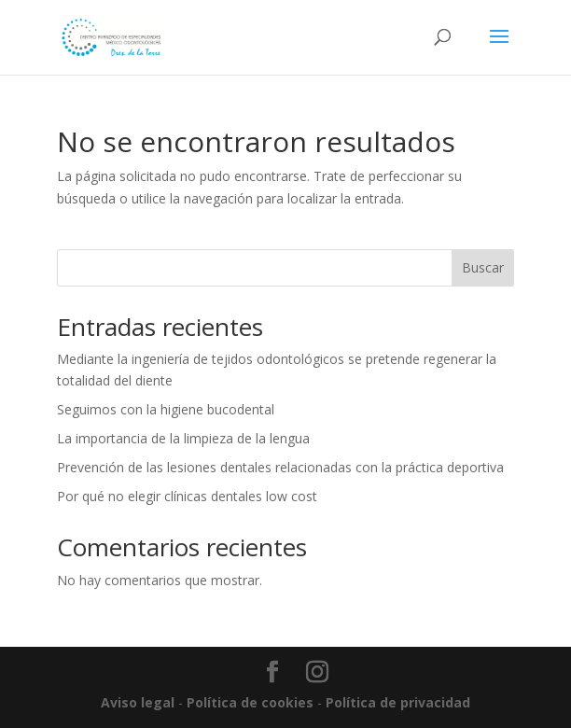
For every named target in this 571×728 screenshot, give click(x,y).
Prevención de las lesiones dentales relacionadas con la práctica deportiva (280, 467)
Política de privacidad (398, 702)
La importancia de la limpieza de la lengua (183, 438)
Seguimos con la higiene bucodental (166, 409)
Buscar (483, 267)
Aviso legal (138, 702)
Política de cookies (250, 702)
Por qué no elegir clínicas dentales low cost (187, 496)
